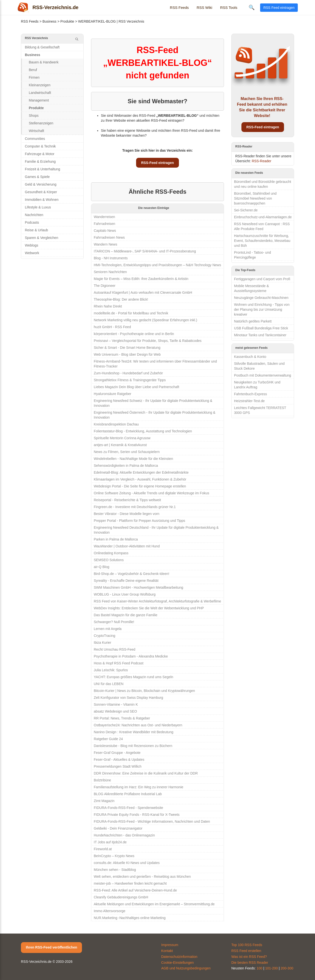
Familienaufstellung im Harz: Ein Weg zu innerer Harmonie (139, 787)
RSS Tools (229, 7)
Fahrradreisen (104, 224)
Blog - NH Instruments (111, 258)
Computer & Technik (40, 146)
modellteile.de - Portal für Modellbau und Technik (131, 313)
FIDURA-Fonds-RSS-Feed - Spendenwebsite (128, 808)
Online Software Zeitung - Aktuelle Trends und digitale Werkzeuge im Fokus (151, 493)
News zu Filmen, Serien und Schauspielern (127, 452)
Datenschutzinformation (179, 957)
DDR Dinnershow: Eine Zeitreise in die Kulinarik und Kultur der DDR (146, 773)
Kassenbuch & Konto (250, 357)
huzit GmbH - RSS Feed (112, 327)
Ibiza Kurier (102, 643)
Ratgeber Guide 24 (108, 739)
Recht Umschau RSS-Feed (115, 649)
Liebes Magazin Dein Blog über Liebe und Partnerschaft (136, 387)
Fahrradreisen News (109, 237)
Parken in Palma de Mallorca (116, 539)
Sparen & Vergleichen (41, 238)
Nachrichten (34, 215)
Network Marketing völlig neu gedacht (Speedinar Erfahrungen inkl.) (145, 320)
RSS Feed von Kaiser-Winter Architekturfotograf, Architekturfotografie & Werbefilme (157, 601)
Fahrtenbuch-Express (251, 394)
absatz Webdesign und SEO (115, 711)
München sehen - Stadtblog (115, 870)
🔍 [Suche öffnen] (252, 7)
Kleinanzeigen (40, 85)
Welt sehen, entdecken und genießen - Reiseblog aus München (142, 877)
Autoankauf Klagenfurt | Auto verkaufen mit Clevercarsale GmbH (143, 293)
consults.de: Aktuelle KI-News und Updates (127, 863)
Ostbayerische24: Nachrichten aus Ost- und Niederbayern (138, 725)
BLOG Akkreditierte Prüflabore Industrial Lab (128, 794)
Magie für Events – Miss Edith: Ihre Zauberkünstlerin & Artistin (141, 279)
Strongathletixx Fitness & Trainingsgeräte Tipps (130, 380)
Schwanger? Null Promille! (114, 622)
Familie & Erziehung (40, 161)
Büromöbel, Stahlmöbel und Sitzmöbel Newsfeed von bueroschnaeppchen (255, 198)
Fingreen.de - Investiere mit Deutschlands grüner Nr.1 (135, 507)
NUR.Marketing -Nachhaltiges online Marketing (130, 918)
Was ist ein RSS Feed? (249, 957)
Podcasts (32, 222)
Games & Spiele (37, 177)
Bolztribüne (102, 780)
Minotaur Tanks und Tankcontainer (260, 335)
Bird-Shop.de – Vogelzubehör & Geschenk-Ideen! (132, 574)
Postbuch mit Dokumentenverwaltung (263, 375)
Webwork (32, 253)
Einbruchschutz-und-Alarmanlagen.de (263, 217)
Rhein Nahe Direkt (108, 306)
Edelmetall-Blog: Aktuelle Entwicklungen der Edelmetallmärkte (141, 472)
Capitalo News (105, 231)
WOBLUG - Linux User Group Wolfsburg (125, 594)
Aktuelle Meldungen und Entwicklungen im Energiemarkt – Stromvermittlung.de (154, 904)
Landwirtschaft (40, 93)
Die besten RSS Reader (250, 963)
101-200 (272, 968)
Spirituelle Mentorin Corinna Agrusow (122, 438)
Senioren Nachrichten (110, 272)
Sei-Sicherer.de (246, 210)
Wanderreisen (104, 217)
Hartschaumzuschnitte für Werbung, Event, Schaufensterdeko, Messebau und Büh (262, 241)
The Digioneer (105, 286)
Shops (34, 116)
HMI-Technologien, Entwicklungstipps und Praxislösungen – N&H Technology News (157, 265)
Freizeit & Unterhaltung (42, 169)
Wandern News (105, 244)
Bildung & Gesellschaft (42, 47)
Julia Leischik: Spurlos (111, 670)
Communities (35, 139)
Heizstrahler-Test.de (249, 401)
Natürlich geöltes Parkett (253, 321)
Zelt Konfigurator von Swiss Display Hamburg (128, 698)
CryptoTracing (104, 636)
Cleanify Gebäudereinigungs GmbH (121, 897)
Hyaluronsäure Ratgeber (113, 394)
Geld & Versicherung (41, 184)
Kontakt (167, 951)
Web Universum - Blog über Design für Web (127, 354)
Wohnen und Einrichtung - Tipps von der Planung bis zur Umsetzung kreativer (262, 309)
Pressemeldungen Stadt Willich (118, 766)
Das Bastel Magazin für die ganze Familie (126, 615)
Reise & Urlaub (36, 230)
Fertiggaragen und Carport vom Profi (262, 279)
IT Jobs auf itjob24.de (110, 842)
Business (50, 21)
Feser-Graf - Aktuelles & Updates (119, 760)
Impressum (170, 945)
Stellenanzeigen (41, 123)
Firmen (34, 77)
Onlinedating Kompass (111, 553)
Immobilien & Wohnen (42, 200)
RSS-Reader (261, 161)
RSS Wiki (204, 7)
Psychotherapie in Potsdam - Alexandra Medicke (131, 656)
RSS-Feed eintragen (157, 163)
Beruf (33, 70)
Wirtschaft (36, 131)
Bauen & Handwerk (44, 62)
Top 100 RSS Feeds (247, 945)
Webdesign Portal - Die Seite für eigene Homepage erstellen (140, 486)
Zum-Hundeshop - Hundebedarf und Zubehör (128, 373)
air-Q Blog (102, 567)
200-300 (287, 968)
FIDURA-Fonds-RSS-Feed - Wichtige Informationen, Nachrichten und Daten (152, 821)
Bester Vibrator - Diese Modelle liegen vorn (127, 514)
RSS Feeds (179, 7)
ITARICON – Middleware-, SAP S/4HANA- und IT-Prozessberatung (145, 251)
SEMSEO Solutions (109, 560)
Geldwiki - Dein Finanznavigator (118, 828)
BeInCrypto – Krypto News (114, 856)
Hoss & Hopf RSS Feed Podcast (119, 663)
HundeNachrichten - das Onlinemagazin (124, 835)
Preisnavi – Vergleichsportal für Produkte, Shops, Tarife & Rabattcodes (148, 341)
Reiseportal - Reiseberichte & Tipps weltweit (127, 500)
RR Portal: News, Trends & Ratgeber (122, 718)
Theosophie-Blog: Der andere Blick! (121, 299)
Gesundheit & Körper (41, 192)
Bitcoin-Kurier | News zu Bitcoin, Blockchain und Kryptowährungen (144, 691)
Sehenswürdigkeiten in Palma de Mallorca (126, 466)
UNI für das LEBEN (109, 684)
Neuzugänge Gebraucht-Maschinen (261, 298)
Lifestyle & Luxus (38, 207)
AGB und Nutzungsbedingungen (186, 968)
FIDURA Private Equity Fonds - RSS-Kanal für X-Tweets (137, 815)
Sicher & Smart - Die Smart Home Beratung (127, 348)
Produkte (67, 21)
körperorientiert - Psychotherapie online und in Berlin (134, 334)
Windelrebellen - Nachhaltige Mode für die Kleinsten (133, 459)
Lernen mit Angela (108, 629)
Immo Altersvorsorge (110, 911)
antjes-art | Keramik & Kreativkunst (120, 445)
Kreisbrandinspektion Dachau (116, 424)
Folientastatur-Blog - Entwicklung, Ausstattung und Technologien (143, 431)
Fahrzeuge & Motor (40, 154)
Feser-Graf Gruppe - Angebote (117, 753)
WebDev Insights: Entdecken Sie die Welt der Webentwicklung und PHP (149, 608)
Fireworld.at (103, 849)
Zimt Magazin (104, 801)
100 (260, 968)
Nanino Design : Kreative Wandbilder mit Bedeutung (134, 732)
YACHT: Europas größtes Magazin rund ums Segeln (134, 677)
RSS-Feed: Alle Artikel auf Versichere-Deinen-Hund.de (135, 890)
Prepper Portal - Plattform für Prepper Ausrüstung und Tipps (139, 521)
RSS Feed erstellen (246, 951)
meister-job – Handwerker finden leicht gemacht (130, 883)
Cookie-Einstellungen (177, 963)
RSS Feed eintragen (279, 8)
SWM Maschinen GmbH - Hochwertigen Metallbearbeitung (138, 587)
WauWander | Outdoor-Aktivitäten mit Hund (127, 546)
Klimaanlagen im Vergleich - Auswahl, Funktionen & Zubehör (140, 479)
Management (39, 100)
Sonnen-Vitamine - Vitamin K (116, 704)
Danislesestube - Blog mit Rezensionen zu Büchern (133, 746)
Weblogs (31, 245)
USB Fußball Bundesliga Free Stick (261, 328)
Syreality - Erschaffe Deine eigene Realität (126, 581)
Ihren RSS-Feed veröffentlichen (51, 947)
